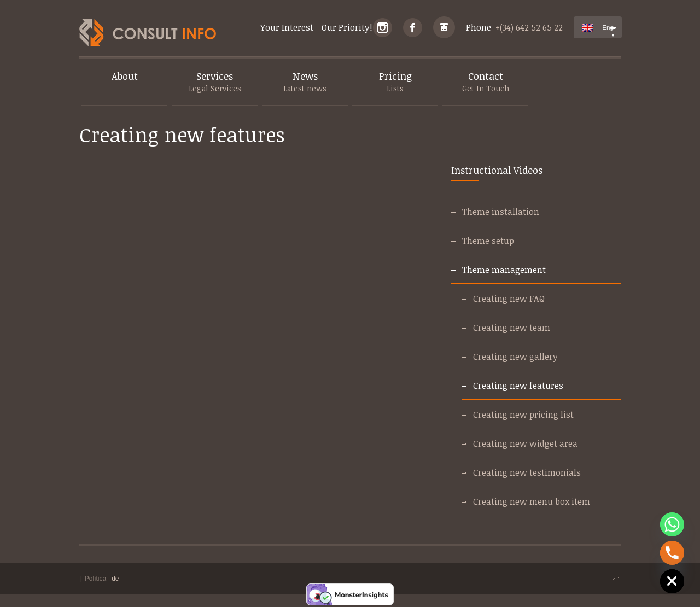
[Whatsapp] (672, 524)
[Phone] (672, 553)
